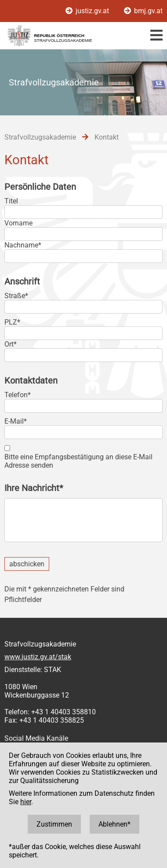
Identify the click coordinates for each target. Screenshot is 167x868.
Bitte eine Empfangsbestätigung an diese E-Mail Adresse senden (78, 461)
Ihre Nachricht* (34, 488)
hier (26, 802)
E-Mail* (16, 421)
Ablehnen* (114, 824)
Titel (11, 201)
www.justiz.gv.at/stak (38, 657)
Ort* (11, 344)
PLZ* (12, 322)
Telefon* (18, 395)
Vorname (18, 223)
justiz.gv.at (88, 11)
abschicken (27, 564)
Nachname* (23, 245)
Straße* (16, 296)
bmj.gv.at (143, 11)
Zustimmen (54, 824)
